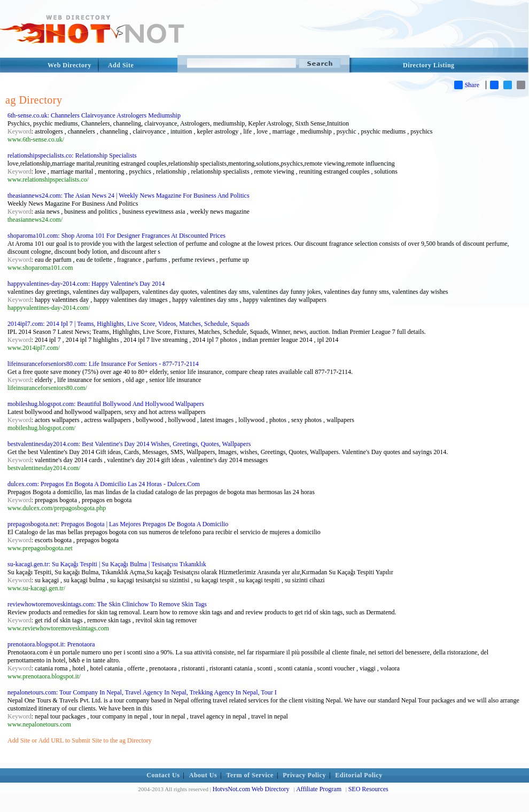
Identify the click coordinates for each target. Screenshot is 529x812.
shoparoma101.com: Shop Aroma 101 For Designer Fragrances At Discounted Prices (116, 236)
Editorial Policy (359, 775)
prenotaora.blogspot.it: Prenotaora (51, 644)
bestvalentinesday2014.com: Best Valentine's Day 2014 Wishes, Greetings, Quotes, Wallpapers (129, 444)
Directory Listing (429, 65)
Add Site (121, 65)
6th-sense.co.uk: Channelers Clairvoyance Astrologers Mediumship (94, 115)
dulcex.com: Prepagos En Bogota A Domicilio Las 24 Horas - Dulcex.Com (104, 484)
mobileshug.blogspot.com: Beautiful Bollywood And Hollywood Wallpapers (106, 404)
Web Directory (69, 65)
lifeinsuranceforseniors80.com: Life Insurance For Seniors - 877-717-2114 (103, 364)
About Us (203, 775)
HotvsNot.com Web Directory (251, 789)
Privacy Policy (304, 775)
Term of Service (250, 775)
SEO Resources (368, 789)
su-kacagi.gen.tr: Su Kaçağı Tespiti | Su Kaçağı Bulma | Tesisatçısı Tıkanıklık (107, 564)
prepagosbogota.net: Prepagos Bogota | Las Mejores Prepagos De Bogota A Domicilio (118, 524)
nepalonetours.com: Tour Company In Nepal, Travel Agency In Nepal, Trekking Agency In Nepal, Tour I (142, 692)
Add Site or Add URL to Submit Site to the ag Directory (80, 740)
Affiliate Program (319, 789)
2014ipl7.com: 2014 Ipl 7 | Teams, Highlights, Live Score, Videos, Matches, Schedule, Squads (129, 324)
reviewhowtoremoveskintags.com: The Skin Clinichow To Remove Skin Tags (107, 604)
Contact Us (163, 775)
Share (467, 85)
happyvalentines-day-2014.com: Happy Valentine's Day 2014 (86, 284)
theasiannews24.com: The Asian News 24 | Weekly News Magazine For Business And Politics (129, 196)
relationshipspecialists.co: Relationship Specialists (72, 155)
